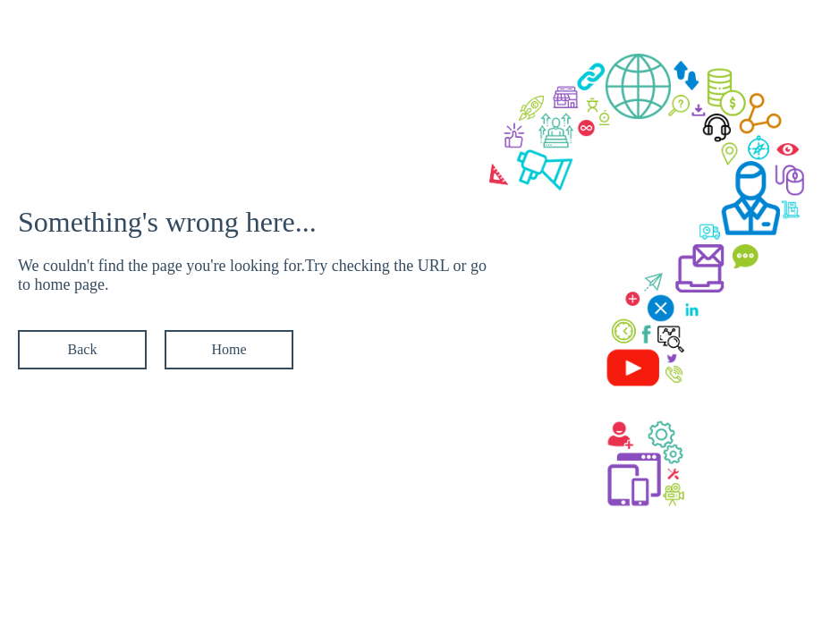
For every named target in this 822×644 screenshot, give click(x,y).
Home (229, 349)
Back (83, 349)
